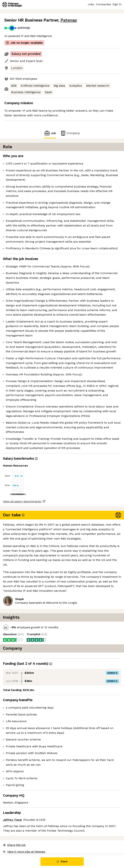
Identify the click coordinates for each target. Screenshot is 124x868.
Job (50, 133)
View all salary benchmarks (22, 501)
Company (70, 133)
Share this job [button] (14, 845)
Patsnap (69, 20)
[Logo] (12, 5)
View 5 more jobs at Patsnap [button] (24, 852)
